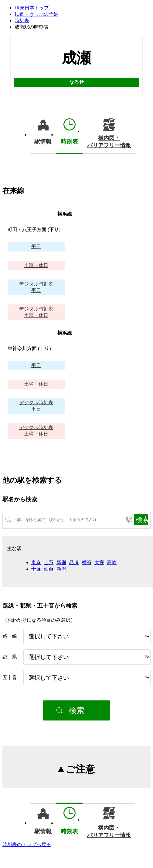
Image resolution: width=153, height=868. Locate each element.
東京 (36, 562)
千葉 (36, 569)
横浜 (87, 562)
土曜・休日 (36, 265)
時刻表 (22, 21)
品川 (74, 562)
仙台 (49, 569)
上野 (49, 562)
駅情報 (43, 142)
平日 (36, 247)
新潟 (61, 569)
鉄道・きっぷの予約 (36, 14)
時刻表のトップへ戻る (27, 844)
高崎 (112, 562)
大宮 (99, 562)
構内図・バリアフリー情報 (109, 142)
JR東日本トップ (32, 8)
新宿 (61, 562)
